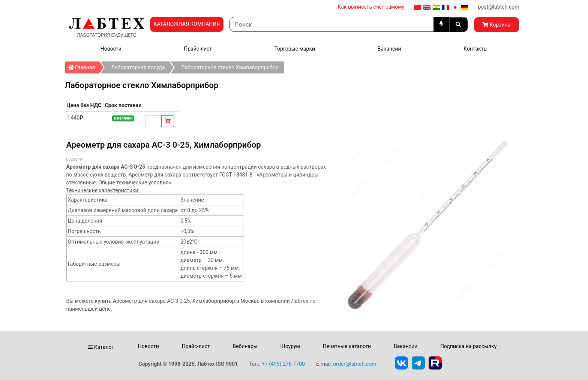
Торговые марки (295, 49)
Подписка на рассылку (469, 346)
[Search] (331, 24)
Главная (84, 66)
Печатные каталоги (347, 346)
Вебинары (245, 346)
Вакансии (389, 49)
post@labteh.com (498, 7)
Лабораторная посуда (138, 67)
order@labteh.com (355, 364)
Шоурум (290, 346)
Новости (111, 49)
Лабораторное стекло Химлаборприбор (230, 67)
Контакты (475, 49)
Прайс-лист (198, 49)
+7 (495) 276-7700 (283, 364)
